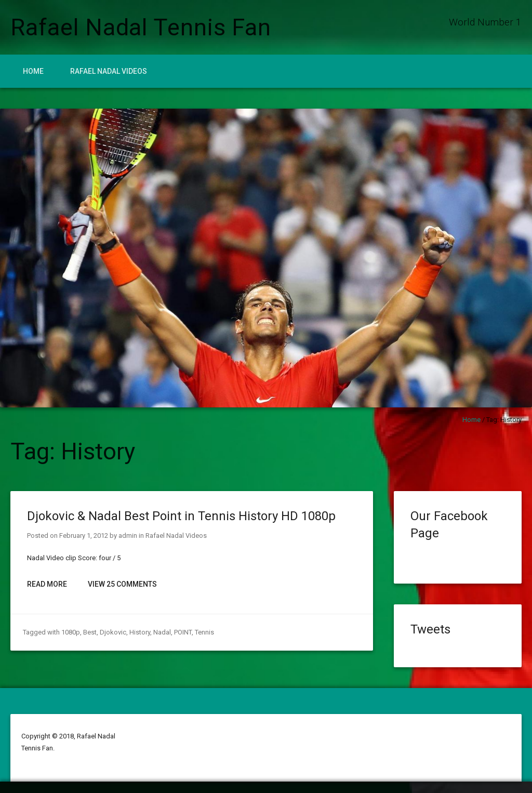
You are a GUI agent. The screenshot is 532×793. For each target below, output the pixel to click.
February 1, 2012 (84, 536)
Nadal (162, 632)
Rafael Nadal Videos (109, 71)
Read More (47, 584)
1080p (71, 632)
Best (90, 632)
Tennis (204, 632)
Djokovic (113, 632)
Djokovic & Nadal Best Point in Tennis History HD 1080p (181, 516)
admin (128, 536)
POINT (183, 632)
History (140, 632)
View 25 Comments (122, 584)
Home (33, 71)
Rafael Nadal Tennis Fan (141, 27)
